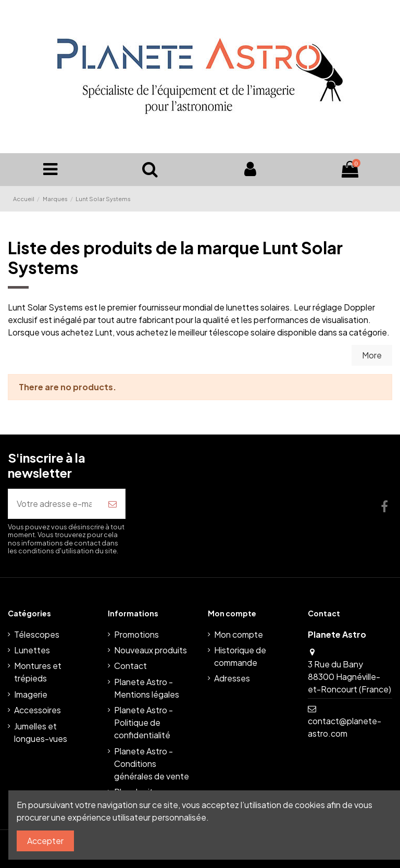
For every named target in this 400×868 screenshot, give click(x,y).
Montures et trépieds (38, 672)
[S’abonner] (113, 504)
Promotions (136, 634)
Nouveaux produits (151, 650)
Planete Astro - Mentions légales (147, 688)
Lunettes (32, 650)
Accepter (45, 841)
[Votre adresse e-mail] (54, 504)
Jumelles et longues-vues (41, 732)
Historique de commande (240, 656)
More (372, 355)
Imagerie (31, 694)
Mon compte (239, 634)
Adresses (232, 678)
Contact (130, 666)
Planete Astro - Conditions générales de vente (152, 764)
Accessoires (37, 710)
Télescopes (37, 634)
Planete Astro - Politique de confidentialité (143, 722)
